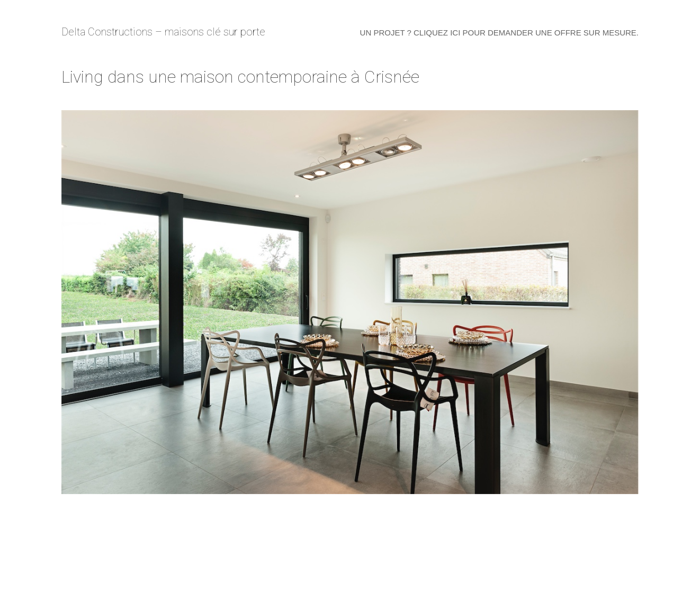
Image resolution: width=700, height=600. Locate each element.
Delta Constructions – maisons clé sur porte (163, 32)
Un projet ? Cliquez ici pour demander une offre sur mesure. (499, 33)
